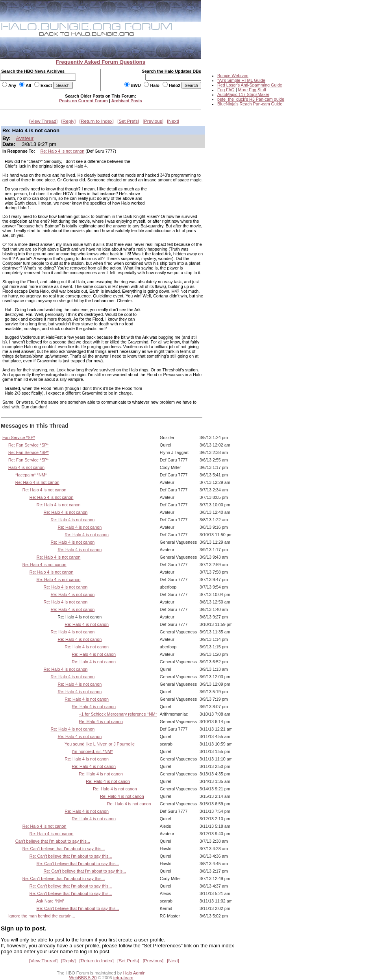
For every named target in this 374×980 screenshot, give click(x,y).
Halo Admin (134, 973)
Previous (153, 121)
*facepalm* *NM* (31, 475)
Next (173, 121)
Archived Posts (127, 101)
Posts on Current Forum (83, 101)
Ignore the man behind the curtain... (42, 916)
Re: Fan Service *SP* (29, 445)
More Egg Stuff (252, 90)
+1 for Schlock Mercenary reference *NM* (118, 714)
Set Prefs (128, 121)
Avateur (25, 138)
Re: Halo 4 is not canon (63, 151)
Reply (69, 121)
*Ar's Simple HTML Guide (241, 80)
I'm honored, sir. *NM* (92, 751)
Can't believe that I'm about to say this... (53, 841)
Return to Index (97, 121)
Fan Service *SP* (19, 437)
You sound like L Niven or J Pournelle (100, 744)
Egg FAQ (226, 90)
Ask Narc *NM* (50, 901)
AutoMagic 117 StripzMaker (243, 94)
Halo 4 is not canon (26, 467)
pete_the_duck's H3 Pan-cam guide (251, 99)
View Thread (43, 121)
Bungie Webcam (233, 76)
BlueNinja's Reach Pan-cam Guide (250, 104)
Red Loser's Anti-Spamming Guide (250, 85)
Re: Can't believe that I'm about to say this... (64, 849)
